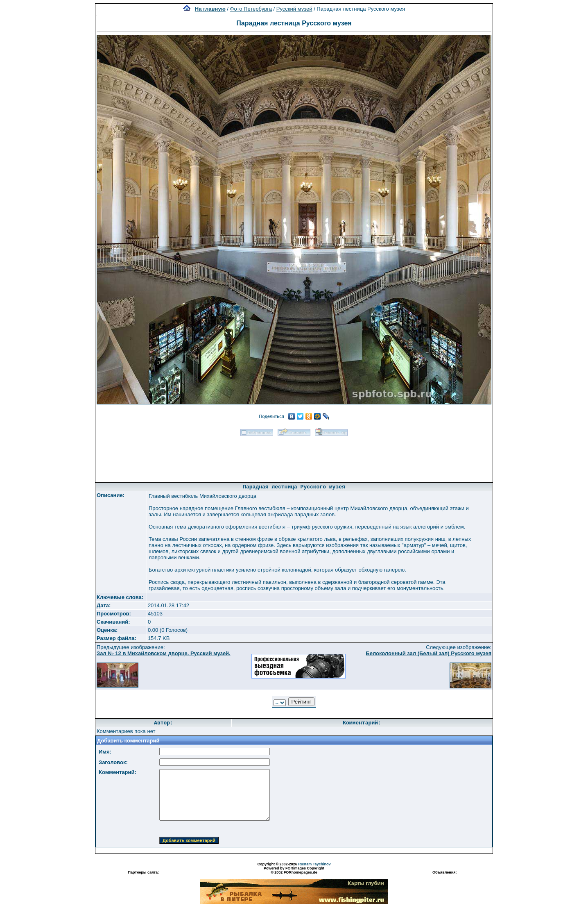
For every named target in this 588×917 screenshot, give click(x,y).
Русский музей (294, 9)
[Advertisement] (294, 456)
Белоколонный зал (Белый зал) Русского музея (429, 653)
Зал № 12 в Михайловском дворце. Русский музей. (164, 653)
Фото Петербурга (251, 9)
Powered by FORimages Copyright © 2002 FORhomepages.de (294, 870)
